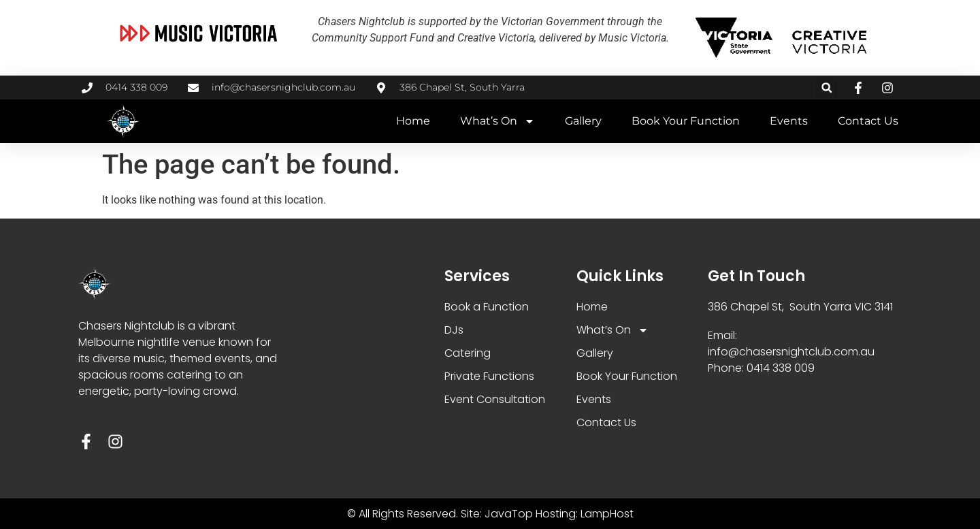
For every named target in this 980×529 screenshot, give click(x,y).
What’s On (497, 121)
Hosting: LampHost (585, 514)
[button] (827, 87)
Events (789, 121)
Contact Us (868, 121)
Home (413, 121)
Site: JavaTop (497, 514)
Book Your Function (686, 121)
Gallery (583, 121)
